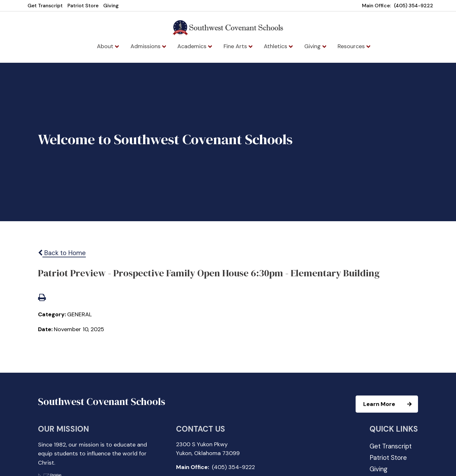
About (108, 46)
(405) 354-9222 (414, 6)
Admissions (148, 46)
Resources (354, 46)
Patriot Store (83, 6)
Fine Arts (238, 46)
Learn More (390, 404)
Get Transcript (45, 6)
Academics (195, 46)
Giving (111, 6)
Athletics (278, 46)
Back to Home (62, 253)
